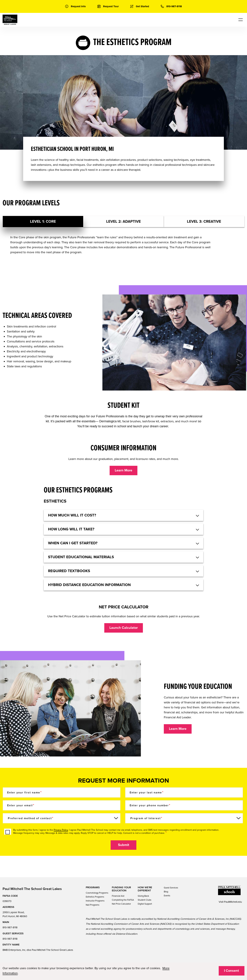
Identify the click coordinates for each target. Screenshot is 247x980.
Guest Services (171, 888)
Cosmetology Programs (97, 893)
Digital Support (145, 904)
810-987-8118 (10, 927)
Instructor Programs (95, 901)
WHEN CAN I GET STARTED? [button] (73, 543)
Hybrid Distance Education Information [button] (89, 585)
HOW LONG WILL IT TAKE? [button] (71, 529)
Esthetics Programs (95, 897)
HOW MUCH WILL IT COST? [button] (72, 515)
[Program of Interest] (184, 818)
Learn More (123, 470)
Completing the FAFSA (123, 900)
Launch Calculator (124, 628)
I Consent (231, 971)
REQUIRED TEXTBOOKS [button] (69, 571)
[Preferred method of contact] (62, 818)
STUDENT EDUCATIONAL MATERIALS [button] (81, 557)
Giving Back (143, 896)
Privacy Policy (61, 830)
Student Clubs (145, 900)
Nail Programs (93, 905)
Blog (166, 892)
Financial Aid (118, 896)
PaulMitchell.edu (233, 902)
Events (167, 896)
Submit (124, 845)
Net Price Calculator (121, 904)
